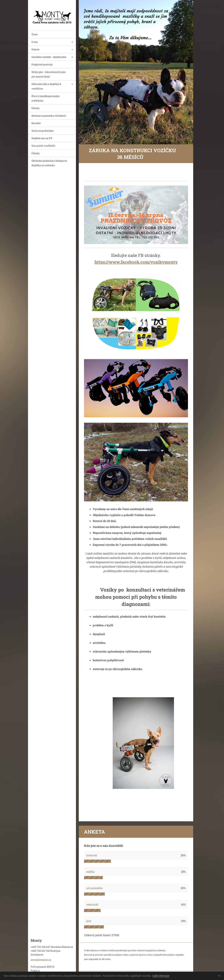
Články (36, 153)
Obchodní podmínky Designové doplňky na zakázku (49, 163)
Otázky (36, 108)
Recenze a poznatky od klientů (49, 116)
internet (92, 855)
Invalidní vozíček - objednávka (49, 57)
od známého (94, 888)
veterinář (92, 904)
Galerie (35, 49)
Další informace (161, 976)
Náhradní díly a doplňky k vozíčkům (46, 86)
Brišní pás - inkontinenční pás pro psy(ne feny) (49, 74)
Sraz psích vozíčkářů (43, 146)
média (90, 872)
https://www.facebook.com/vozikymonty (136, 262)
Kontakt (36, 123)
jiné (89, 921)
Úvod (34, 34)
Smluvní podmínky (43, 131)
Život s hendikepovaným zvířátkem (46, 98)
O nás (35, 42)
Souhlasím (220, 976)
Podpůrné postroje (42, 64)
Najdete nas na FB (42, 138)
